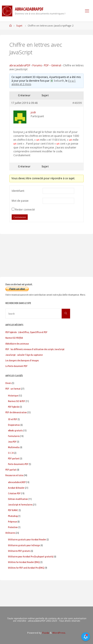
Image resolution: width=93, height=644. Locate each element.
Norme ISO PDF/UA (14, 338)
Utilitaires (10, 533)
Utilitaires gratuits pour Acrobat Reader (27, 539)
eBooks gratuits (15, 430)
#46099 (77, 103)
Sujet (19, 26)
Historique (13, 395)
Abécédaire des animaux (17, 344)
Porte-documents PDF (18, 464)
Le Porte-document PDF (16, 366)
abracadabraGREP (17, 482)
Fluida (45, 633)
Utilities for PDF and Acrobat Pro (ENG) (26, 568)
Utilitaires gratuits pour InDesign (24, 545)
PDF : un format (13, 389)
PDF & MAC (13, 510)
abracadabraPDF (20, 65)
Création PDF (14, 493)
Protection (13, 527)
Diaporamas (14, 425)
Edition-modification (18, 499)
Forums (37, 65)
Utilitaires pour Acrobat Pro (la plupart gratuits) (31, 556)
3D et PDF (13, 419)
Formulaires (14, 436)
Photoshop (13, 516)
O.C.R (11, 453)
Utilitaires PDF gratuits (19, 551)
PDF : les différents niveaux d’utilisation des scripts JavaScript (35, 349)
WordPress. (59, 633)
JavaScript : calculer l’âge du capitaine (24, 355)
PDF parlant (14, 458)
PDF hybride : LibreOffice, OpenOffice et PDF (26, 332)
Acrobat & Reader (16, 488)
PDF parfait (11, 470)
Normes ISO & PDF (17, 401)
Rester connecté (25, 210)
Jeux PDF (12, 442)
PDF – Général (52, 65)
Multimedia (14, 447)
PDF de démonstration (16, 412)
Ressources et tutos (14, 475)
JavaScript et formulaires (20, 504)
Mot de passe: (20, 201)
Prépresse (12, 522)
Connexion (20, 217)
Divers (8, 383)
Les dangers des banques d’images (22, 360)
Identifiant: (18, 191)
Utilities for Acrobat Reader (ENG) (24, 562)
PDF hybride (14, 407)
